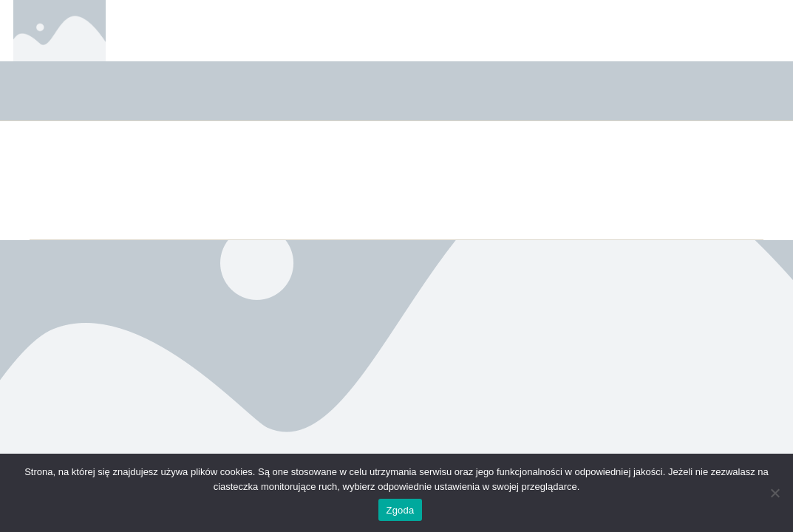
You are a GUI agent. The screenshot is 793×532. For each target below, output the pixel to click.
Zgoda (400, 510)
